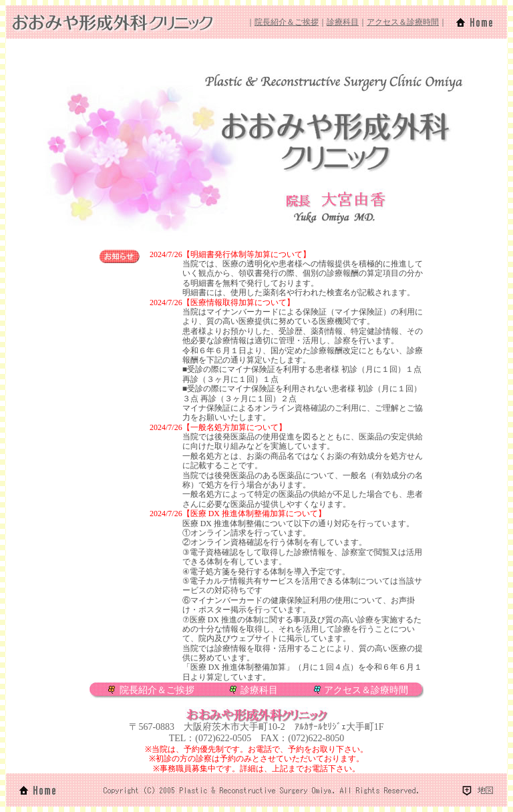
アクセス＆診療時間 (403, 22)
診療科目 (343, 22)
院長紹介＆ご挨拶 (287, 22)
